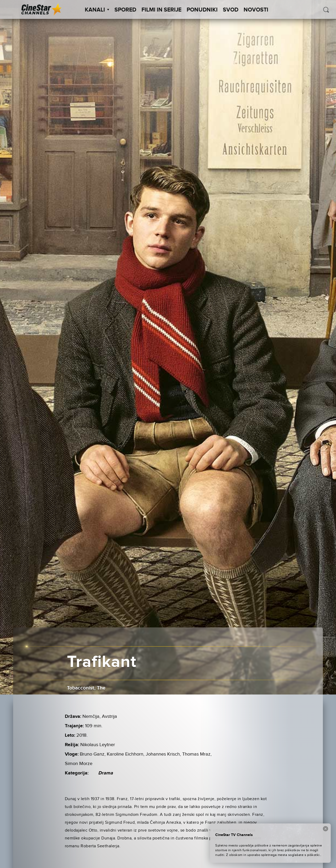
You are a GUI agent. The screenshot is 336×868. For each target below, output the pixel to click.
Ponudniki (202, 10)
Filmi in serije (161, 10)
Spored (125, 10)
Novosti (256, 10)
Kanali (97, 10)
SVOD (231, 10)
